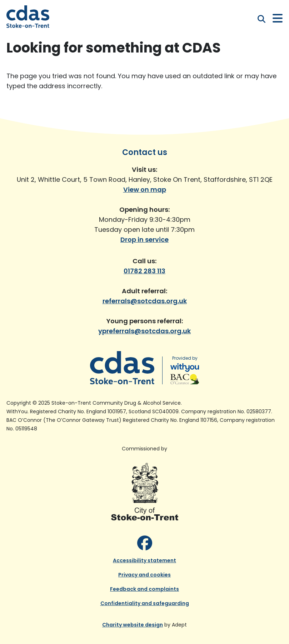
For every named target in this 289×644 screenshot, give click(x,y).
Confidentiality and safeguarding (145, 603)
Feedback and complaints (144, 589)
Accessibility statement (144, 560)
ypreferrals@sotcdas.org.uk (144, 331)
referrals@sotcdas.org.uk (145, 301)
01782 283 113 (144, 271)
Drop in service (144, 239)
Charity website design (133, 625)
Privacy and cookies (144, 575)
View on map (145, 189)
